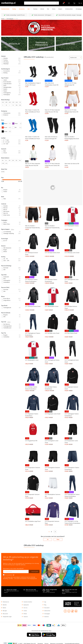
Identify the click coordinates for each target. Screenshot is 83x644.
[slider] (2, 180)
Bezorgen (5, 611)
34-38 (10, 161)
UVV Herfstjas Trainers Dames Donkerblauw (31, 388)
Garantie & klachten (28, 602)
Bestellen (5, 605)
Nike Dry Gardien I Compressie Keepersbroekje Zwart (33, 227)
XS (20, 102)
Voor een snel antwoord (49, 592)
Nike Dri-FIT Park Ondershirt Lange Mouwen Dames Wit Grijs (52, 165)
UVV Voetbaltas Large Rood (33, 521)
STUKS (3, 172)
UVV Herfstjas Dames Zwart (52, 253)
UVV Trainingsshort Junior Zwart (52, 442)
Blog (45, 605)
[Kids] (48, 8)
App (45, 602)
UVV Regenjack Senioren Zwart (71, 388)
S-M (3, 163)
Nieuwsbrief (47, 608)
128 (6, 102)
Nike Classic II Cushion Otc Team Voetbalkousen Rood (32, 111)
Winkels (25, 614)
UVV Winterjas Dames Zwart (33, 306)
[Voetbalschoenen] (5, 8)
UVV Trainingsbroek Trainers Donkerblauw (33, 334)
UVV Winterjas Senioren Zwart (31, 254)
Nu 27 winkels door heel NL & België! (69, 593)
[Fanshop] (35, 8)
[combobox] (41, 3)
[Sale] (29, 8)
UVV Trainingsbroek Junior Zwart (72, 280)
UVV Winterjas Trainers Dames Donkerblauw (31, 280)
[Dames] (54, 8)
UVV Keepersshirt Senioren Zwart (32, 495)
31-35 (6, 161)
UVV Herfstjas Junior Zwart (52, 333)
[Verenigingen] (79, 8)
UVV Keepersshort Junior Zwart (71, 442)
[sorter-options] (76, 58)
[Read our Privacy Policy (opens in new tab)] (14, 575)
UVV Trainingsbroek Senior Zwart (72, 361)
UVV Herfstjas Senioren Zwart (71, 307)
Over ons (25, 608)
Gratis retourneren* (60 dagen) (43, 15)
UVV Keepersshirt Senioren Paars (52, 522)
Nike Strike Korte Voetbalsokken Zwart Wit (52, 84)
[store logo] (11, 3)
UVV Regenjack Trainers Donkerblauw (32, 415)
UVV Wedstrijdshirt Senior (52, 306)
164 (17, 102)
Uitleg (12, 229)
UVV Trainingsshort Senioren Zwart (52, 469)
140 (10, 102)
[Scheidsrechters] (69, 8)
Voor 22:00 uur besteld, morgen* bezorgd (70, 15)
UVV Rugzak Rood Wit (31, 441)
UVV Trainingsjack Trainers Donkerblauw (72, 415)
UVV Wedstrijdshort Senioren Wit (53, 495)
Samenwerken (47, 611)
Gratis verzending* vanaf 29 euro (15, 15)
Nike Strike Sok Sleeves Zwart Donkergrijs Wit (51, 138)
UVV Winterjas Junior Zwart (72, 253)
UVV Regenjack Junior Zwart (53, 414)
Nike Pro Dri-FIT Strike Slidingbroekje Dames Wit (71, 111)
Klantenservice (6, 602)
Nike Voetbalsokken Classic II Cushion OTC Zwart (33, 84)
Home (3, 19)
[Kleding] (14, 8)
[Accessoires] (22, 8)
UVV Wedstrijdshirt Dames (72, 226)
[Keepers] (60, 8)
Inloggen (63, 3)
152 (13, 102)
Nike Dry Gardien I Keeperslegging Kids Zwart (72, 138)
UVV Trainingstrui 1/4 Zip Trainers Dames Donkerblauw (72, 522)
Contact (25, 611)
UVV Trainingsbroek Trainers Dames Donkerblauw (72, 495)
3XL (20, 105)
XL (13, 105)
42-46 (17, 161)
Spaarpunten (26, 605)
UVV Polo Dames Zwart (71, 333)
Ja (48, 539)
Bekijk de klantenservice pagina (11, 592)
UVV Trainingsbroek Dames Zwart (52, 361)
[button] (80, 3)
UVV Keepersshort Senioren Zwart (33, 469)
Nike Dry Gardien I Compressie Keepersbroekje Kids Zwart (52, 227)
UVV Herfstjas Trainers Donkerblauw (51, 388)
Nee (58, 539)
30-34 (3, 161)
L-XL (6, 163)
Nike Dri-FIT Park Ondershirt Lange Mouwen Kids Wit (33, 165)
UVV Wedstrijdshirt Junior (32, 360)
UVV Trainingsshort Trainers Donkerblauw (72, 469)
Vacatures (26, 617)
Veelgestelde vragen (7, 617)
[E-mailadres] (16, 572)
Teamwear (46, 617)
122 (3, 102)
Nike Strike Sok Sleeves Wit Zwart (72, 165)
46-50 (20, 161)
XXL (17, 105)
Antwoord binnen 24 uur (32, 591)
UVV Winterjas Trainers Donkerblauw (51, 280)
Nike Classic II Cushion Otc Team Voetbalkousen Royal (32, 138)
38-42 (13, 161)
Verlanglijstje (69, 3)
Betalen (4, 608)
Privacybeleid (9, 575)
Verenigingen (10, 19)
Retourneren (5, 614)
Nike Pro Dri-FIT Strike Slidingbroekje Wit (71, 84)
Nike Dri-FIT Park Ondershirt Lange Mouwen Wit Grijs (52, 111)
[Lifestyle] (42, 8)
